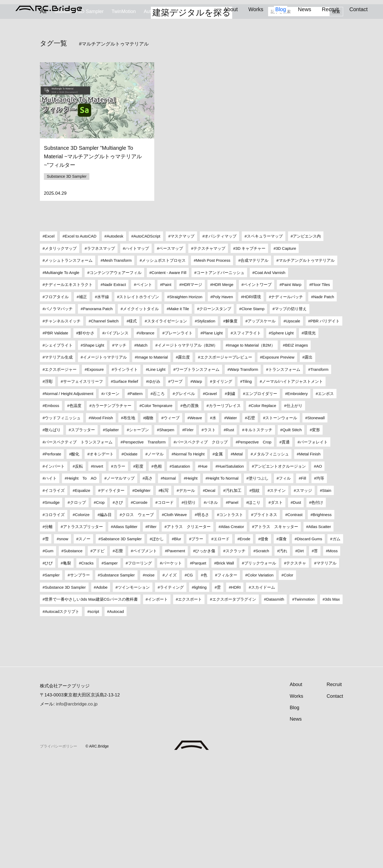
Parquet (199, 670)
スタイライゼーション (167, 428)
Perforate (53, 562)
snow (64, 646)
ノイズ (171, 683)
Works (256, 9)
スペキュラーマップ (265, 344)
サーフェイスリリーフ (83, 489)
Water (232, 525)
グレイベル (185, 501)
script (94, 719)
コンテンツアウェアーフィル (116, 380)
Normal (169, 586)
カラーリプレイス (225, 513)
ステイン (278, 598)
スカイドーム (263, 695)
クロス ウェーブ (138, 622)
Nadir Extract (115, 392)
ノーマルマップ (121, 586)
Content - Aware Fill (169, 380)
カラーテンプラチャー (111, 513)
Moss (333, 659)
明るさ (203, 622)
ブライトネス (265, 622)
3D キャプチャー (250, 356)
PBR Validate (56, 441)
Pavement (176, 659)
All (43, 132)
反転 (79, 574)
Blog (281, 9)
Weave (196, 525)
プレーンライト (179, 441)
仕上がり (294, 513)
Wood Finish (102, 525)
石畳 (119, 659)
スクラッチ (236, 659)
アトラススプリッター (83, 634)
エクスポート (190, 707)
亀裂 (67, 670)
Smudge (52, 610)
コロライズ (55, 622)
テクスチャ (296, 670)
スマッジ (304, 598)
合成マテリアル (254, 368)
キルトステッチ (258, 537)
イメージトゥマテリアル (105, 465)
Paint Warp (292, 392)
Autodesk (115, 344)
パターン (111, 501)
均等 (320, 586)
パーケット (172, 670)
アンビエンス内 (307, 344)
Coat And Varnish (270, 380)
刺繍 (231, 501)
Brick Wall (225, 670)
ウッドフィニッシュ (63, 525)
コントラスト (231, 622)
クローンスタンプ (215, 416)
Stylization (206, 428)
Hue (204, 574)
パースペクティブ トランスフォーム (79, 549)
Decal (210, 598)
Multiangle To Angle (62, 380)
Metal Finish (310, 562)
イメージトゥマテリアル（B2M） (188, 453)
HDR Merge (223, 392)
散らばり (53, 537)
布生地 (129, 525)
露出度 (184, 465)
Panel (233, 610)
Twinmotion (305, 707)
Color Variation (260, 683)
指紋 (256, 598)
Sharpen (167, 537)
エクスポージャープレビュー (226, 465)
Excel (50, 344)
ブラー (197, 646)
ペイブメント (145, 659)
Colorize (82, 622)
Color (289, 683)
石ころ (159, 501)
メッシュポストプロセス (164, 368)
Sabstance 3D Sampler (121, 646)
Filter (152, 634)
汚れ (283, 659)
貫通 (286, 549)
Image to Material (152, 465)
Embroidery (297, 501)
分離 (49, 634)
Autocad (117, 719)
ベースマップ (171, 356)
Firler (189, 537)
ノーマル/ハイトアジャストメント (292, 489)
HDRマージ (192, 392)
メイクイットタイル (141, 416)
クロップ (78, 610)
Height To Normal (223, 586)
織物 (149, 525)
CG (190, 683)
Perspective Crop (255, 549)
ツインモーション (134, 695)
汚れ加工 (234, 598)
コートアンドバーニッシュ (220, 380)
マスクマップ (182, 344)
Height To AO (82, 586)
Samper (111, 670)
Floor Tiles (321, 392)
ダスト (277, 610)
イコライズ (55, 598)
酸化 (75, 562)
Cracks (87, 670)
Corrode (140, 610)
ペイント (144, 392)
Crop (100, 610)
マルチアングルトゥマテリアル (307, 368)
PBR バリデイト (325, 428)
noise (150, 683)
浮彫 (49, 489)
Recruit (330, 9)
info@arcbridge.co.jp (77, 812)
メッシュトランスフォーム (69, 368)
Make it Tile (179, 416)
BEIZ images (297, 453)
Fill (304, 586)
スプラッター (83, 537)
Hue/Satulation (231, 574)
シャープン (139, 537)
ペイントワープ (258, 392)
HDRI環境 (252, 404)
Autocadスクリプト (165, 132)
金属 (219, 562)
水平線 (103, 404)
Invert (98, 574)
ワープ (176, 489)
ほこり (254, 610)
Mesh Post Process (213, 368)
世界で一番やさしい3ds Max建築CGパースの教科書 (91, 707)
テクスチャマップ (209, 356)
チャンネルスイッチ (63, 428)
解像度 (232, 428)
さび (119, 610)
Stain (327, 598)
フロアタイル (57, 404)
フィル (285, 586)
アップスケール (262, 428)
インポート (158, 707)
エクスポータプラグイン (234, 707)
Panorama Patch (98, 416)
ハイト (51, 586)
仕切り (190, 610)
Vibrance (146, 441)
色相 (158, 574)
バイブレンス (116, 441)
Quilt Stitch (292, 537)
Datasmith (275, 707)
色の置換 (191, 513)
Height (192, 586)
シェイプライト (59, 453)
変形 (316, 537)
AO (319, 574)
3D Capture (286, 356)
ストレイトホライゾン (139, 404)
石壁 (251, 525)
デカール (187, 598)
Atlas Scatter (320, 634)
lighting (200, 695)
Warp (197, 489)
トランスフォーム (284, 477)
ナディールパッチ (287, 404)
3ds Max (332, 707)
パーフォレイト (314, 549)
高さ (149, 586)
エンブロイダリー (261, 501)
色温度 (75, 513)
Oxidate (131, 562)
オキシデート (102, 562)
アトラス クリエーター (189, 634)
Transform (319, 477)
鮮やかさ (86, 441)
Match (142, 453)
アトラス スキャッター (276, 634)
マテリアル (326, 670)
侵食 (264, 646)
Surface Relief (126, 489)
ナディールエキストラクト (69, 392)
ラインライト (126, 477)
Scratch (262, 659)
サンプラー (80, 683)
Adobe (102, 695)
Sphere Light (282, 441)
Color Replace (263, 513)
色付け (317, 610)
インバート (55, 574)
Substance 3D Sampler (79, 132)
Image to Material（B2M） (251, 453)
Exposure (95, 477)
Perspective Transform (144, 549)
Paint (167, 392)
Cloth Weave (176, 622)
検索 (336, 132)
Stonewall (316, 525)
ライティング (172, 695)
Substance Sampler (117, 683)
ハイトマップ (137, 356)
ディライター (113, 598)
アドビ (99, 659)
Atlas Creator (232, 634)
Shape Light (94, 453)
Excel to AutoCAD (80, 344)
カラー (119, 574)
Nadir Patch (324, 404)
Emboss (52, 513)
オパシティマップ (220, 344)
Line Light (157, 477)
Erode (245, 646)
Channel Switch (105, 428)
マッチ (120, 453)
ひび (49, 670)
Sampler (52, 683)
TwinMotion (124, 132)
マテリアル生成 (59, 465)
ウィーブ (172, 525)
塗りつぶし (259, 586)
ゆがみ (154, 489)
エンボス (326, 501)
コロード (166, 610)
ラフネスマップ (101, 356)
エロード (222, 646)
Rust (230, 537)
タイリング (222, 489)
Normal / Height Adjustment (69, 501)
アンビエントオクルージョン (280, 574)
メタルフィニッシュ (271, 562)
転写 (165, 598)
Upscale (293, 428)
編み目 (106, 622)
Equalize (83, 598)
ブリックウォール (260, 670)
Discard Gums (309, 646)
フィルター (227, 683)
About (231, 9)
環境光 (310, 441)
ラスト (210, 537)
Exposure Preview (278, 465)
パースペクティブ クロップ (202, 549)
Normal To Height (189, 562)
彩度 (139, 574)
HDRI (236, 695)
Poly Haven (223, 404)
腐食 (283, 646)
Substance (73, 659)
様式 (133, 428)
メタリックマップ (61, 356)
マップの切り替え (291, 416)
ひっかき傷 (205, 659)
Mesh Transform (117, 368)
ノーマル (156, 562)
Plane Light (213, 441)
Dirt (301, 659)
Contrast (295, 622)
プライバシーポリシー (59, 854)
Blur (178, 646)
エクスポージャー (61, 477)
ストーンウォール (281, 525)
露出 (309, 465)
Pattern (136, 501)
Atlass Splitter (125, 634)
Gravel (211, 501)
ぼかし (158, 646)
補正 (83, 404)
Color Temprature (157, 513)
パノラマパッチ (59, 416)
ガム (336, 646)
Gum (49, 659)
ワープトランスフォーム (197, 477)
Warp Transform (244, 477)
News (305, 9)
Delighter (143, 598)
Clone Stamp (253, 416)
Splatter (112, 537)
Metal (238, 562)
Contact (358, 9)
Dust (297, 610)
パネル (212, 610)
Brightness (322, 622)
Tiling (247, 489)
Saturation (181, 574)
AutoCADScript (147, 344)
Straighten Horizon (186, 404)
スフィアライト (247, 441)
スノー (84, 646)
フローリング (140, 670)
